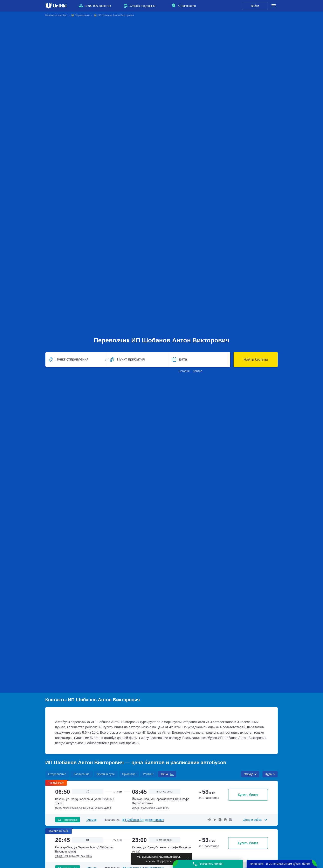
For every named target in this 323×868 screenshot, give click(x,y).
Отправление (57, 774)
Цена (164, 774)
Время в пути (106, 774)
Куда (269, 774)
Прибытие (129, 774)
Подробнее (164, 861)
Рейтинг (148, 774)
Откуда (248, 774)
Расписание (81, 774)
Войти (255, 6)
